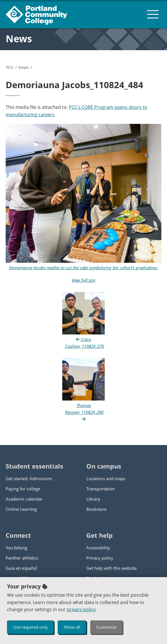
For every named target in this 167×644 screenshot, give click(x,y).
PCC (10, 67)
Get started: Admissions (29, 478)
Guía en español (21, 568)
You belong (16, 548)
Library (93, 499)
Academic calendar (24, 499)
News (19, 39)
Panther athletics (22, 558)
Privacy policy (100, 558)
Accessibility (98, 548)
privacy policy (81, 609)
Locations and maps (106, 478)
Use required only (30, 627)
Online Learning (21, 509)
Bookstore (96, 509)
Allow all (72, 627)
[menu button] (153, 14)
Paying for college (23, 489)
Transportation (101, 489)
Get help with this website (112, 568)
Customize (106, 627)
